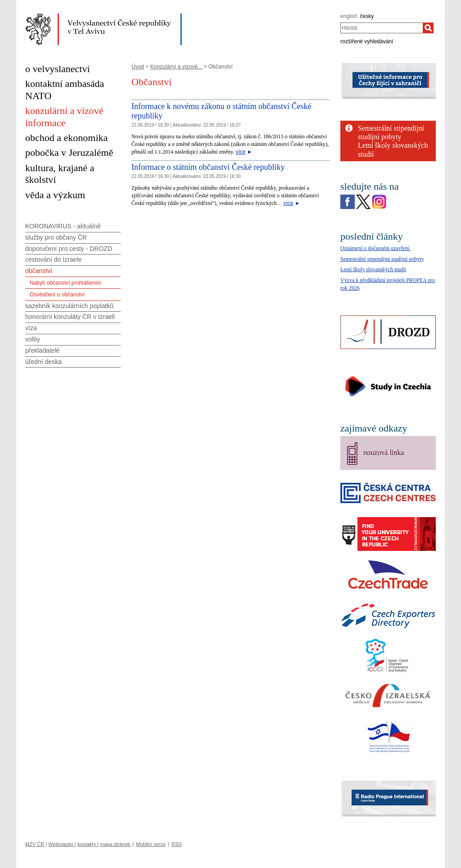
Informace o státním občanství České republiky (208, 167)
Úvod (138, 67)
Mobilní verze (151, 844)
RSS (177, 844)
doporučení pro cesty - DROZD (69, 249)
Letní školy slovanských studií (373, 269)
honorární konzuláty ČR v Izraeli (70, 317)
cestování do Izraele (53, 259)
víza (31, 328)
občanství (39, 271)
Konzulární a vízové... (176, 67)
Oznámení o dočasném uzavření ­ (376, 248)
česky (367, 16)
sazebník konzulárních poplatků (69, 306)
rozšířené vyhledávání (367, 41)
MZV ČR (35, 844)
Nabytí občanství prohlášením (66, 283)
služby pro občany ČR (56, 237)
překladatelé (42, 350)
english (349, 16)
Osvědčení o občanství (57, 295)
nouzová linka (384, 452)
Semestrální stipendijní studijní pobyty (382, 259)
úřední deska (43, 362)
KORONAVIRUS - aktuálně (63, 226)
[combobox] (382, 28)
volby (33, 339)
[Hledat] (428, 28)
